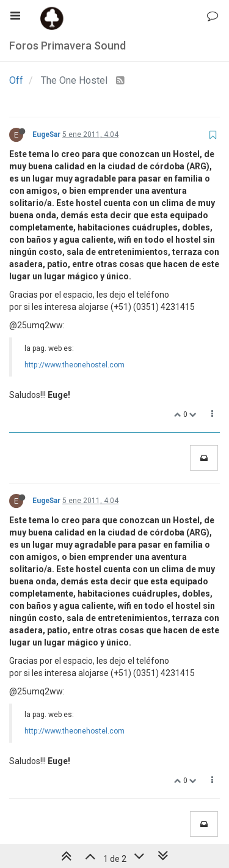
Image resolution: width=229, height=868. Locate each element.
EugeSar (46, 134)
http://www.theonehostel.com (75, 365)
